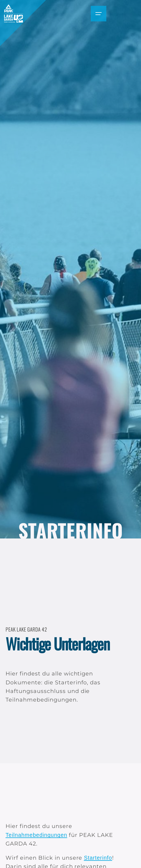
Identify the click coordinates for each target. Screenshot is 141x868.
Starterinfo (98, 858)
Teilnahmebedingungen (36, 835)
